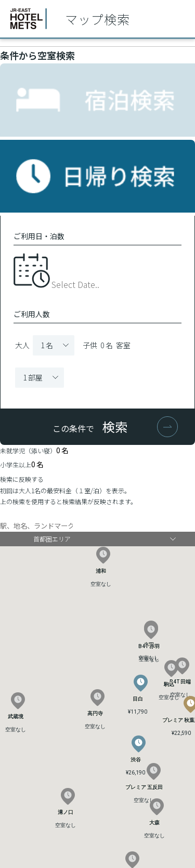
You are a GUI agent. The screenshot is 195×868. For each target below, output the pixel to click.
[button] (139, 744)
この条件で (90, 426)
